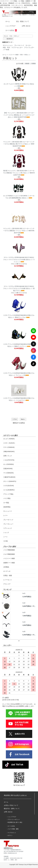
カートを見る (10, 30)
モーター (28, 45)
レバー (5, 515)
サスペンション (8, 45)
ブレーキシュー (8, 524)
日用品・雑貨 (8, 575)
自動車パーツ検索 (9, 563)
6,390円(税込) (27, 635)
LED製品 (6, 567)
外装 (4, 47)
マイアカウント (12, 833)
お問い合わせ (25, 26)
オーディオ (7, 571)
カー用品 (6, 503)
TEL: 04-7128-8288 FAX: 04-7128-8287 (14, 851)
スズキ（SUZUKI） (9, 443)
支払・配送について (21, 21)
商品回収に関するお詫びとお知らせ (15, 795)
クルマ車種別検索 (9, 554)
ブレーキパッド (19, 45)
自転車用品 (7, 507)
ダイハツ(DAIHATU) (10, 481)
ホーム (6, 21)
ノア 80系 (6, 50)
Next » (23, 419)
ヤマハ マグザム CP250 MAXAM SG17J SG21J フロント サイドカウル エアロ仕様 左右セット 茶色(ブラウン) (19, 288)
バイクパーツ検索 (13, 55)
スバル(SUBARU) (9, 490)
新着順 (34, 64)
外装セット (27, 55)
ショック (6, 532)
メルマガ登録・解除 (13, 829)
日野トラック (8, 456)
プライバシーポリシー (14, 820)
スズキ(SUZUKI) (9, 486)
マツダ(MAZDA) (8, 473)
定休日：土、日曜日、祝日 (10, 860)
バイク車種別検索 (9, 550)
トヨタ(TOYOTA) (9, 460)
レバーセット (8, 580)
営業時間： (7, 856)
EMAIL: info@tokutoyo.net (10, 853)
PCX (9, 47)
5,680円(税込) (27, 606)
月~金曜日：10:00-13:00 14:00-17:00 (13, 858)
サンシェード (8, 511)
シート (5, 537)
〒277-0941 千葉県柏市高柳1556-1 (12, 850)
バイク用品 (7, 498)
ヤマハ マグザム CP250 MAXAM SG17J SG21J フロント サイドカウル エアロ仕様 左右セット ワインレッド (19, 260)
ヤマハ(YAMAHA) (9, 447)
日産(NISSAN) (8, 469)
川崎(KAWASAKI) (9, 452)
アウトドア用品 (8, 494)
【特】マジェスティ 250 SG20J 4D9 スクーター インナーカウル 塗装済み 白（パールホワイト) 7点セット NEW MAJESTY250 (19, 115)
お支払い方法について (11, 805)
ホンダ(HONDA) (9, 464)
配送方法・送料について (12, 809)
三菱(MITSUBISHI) (9, 477)
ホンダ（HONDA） (9, 439)
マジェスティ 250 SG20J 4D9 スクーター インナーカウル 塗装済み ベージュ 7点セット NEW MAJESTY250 (19, 231)
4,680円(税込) (27, 625)
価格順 (27, 64)
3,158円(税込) (27, 597)
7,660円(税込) (27, 616)
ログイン (10, 835)
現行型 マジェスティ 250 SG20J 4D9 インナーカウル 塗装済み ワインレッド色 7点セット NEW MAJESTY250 (19, 173)
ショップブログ (9, 26)
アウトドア (7, 584)
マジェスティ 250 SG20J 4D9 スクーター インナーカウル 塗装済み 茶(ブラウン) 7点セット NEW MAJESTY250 (19, 144)
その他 (5, 541)
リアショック (8, 528)
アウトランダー (29, 47)
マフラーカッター (17, 47)
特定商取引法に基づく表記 (15, 822)
